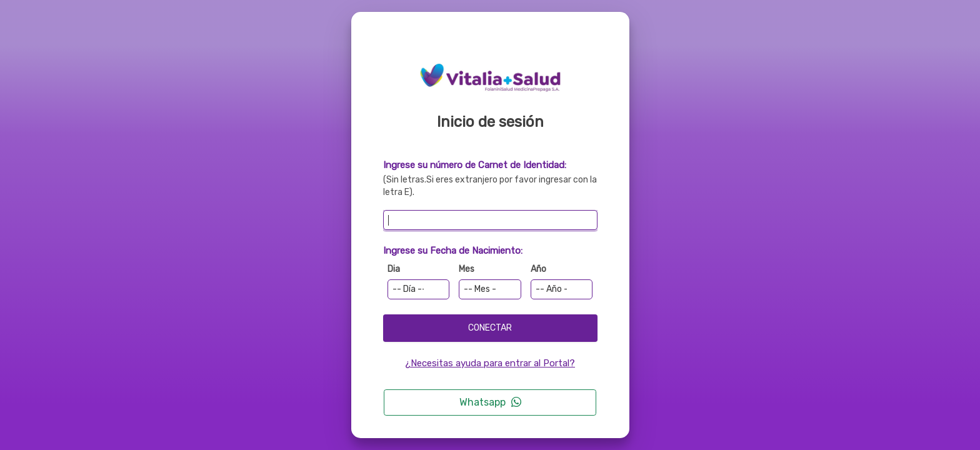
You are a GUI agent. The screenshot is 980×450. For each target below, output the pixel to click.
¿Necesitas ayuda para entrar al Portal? (490, 363)
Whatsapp (490, 402)
